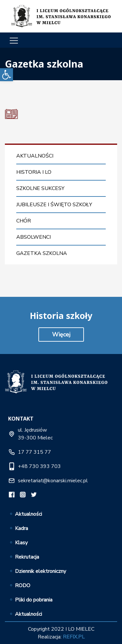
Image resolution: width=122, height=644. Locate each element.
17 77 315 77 (34, 452)
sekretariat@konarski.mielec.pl (53, 481)
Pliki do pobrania (34, 600)
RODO (23, 586)
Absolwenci (34, 237)
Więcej (61, 335)
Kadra (21, 528)
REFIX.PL (74, 637)
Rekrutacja (27, 557)
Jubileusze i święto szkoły (54, 205)
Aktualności (35, 156)
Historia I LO (34, 172)
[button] (7, 75)
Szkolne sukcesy (40, 188)
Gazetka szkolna (42, 253)
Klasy (21, 543)
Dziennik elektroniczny (41, 571)
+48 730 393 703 (39, 466)
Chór (24, 221)
